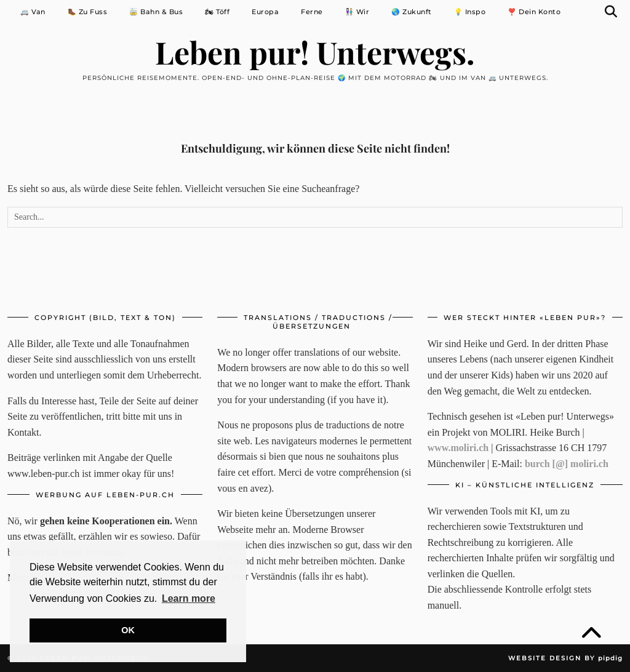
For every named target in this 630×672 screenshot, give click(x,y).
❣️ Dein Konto (534, 12)
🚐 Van (33, 12)
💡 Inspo (470, 12)
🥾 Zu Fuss (88, 12)
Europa (265, 12)
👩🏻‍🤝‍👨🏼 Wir (357, 12)
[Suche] (611, 12)
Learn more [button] (189, 598)
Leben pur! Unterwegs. (315, 52)
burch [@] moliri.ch (567, 464)
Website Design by (565, 658)
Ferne (312, 12)
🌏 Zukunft (412, 12)
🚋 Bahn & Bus (156, 12)
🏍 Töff (217, 12)
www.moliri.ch (458, 448)
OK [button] (128, 630)
